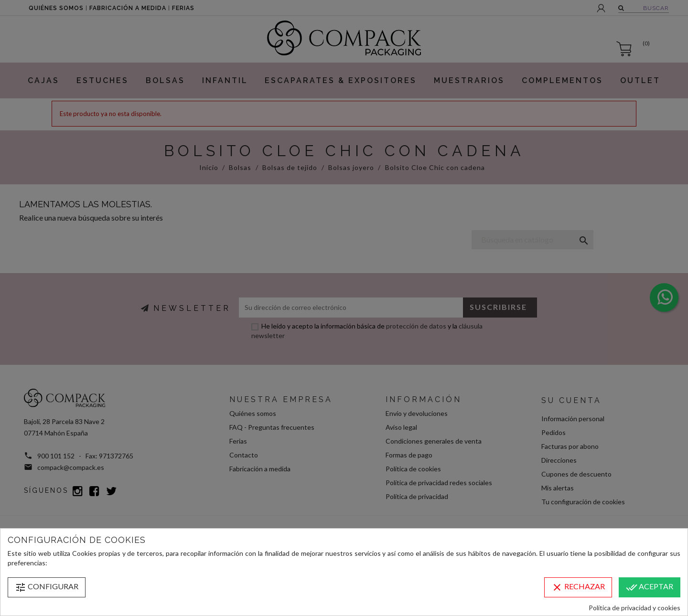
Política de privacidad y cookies (634, 608)
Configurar (47, 587)
